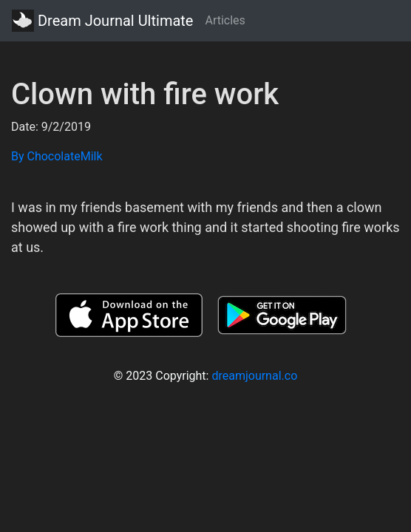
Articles (225, 20)
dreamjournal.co (254, 376)
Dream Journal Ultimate (102, 21)
